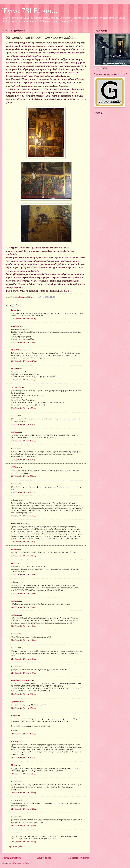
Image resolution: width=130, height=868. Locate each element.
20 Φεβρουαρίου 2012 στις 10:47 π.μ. (24, 319)
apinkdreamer (16, 702)
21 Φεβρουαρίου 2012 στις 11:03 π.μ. (24, 626)
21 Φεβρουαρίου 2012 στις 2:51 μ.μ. (23, 708)
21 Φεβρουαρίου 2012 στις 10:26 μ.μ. (24, 842)
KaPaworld (15, 742)
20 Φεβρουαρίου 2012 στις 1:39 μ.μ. (23, 380)
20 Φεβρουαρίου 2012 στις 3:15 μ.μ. (23, 441)
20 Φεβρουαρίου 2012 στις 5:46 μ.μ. (23, 516)
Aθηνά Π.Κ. (16, 326)
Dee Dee (14, 716)
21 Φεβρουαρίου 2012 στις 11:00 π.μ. (24, 607)
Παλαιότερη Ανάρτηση (79, 858)
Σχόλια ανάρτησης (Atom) (20, 863)
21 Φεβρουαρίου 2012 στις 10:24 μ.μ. (24, 825)
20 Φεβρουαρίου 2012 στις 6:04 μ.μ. (23, 542)
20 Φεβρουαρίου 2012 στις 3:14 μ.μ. (23, 425)
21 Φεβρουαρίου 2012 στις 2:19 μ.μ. (23, 694)
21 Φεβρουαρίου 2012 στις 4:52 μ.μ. (23, 734)
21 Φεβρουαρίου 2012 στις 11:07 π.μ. (24, 673)
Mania (13, 765)
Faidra (14, 310)
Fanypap (14, 549)
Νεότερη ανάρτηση (12, 858)
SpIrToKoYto (16, 387)
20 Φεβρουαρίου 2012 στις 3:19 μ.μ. (23, 476)
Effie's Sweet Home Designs (21, 680)
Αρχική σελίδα (44, 858)
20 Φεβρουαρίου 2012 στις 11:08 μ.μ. (24, 575)
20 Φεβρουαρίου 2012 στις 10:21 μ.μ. (24, 556)
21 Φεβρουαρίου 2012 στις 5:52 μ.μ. (23, 774)
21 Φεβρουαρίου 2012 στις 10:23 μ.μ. (24, 809)
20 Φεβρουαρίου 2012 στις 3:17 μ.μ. (23, 460)
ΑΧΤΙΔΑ (14, 416)
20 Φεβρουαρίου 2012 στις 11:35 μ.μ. (24, 593)
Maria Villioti (16, 350)
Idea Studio (15, 369)
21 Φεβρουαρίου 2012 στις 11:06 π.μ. (24, 659)
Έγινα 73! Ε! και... (30, 11)
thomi (13, 563)
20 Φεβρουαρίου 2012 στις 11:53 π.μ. (24, 342)
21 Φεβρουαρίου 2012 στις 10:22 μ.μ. (24, 793)
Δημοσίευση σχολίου (16, 847)
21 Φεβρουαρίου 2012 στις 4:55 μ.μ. (23, 757)
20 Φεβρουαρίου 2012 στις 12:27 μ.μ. (24, 361)
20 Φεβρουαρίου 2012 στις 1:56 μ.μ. (23, 408)
